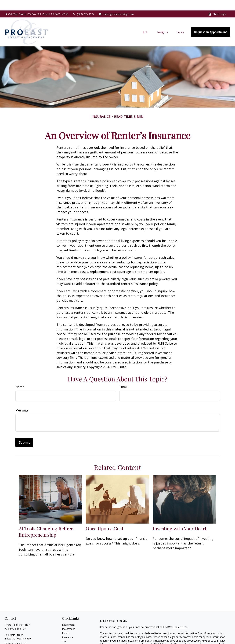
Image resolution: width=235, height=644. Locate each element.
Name (20, 376)
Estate (66, 623)
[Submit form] (24, 432)
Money (66, 635)
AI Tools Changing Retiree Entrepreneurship (46, 521)
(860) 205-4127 (83, 4)
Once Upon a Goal (104, 518)
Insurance (68, 627)
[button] (145, 21)
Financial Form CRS (116, 610)
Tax (64, 631)
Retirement (68, 614)
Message (22, 400)
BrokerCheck (180, 617)
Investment (68, 618)
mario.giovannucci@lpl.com (116, 4)
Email (123, 376)
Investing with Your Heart (180, 518)
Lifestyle (67, 639)
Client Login (217, 4)
